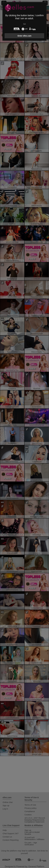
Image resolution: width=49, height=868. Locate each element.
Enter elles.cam (25, 36)
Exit (24, 24)
